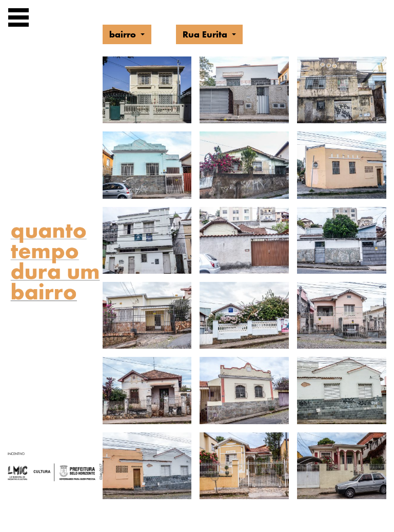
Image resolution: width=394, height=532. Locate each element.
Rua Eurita (206, 34)
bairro (124, 34)
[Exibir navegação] (18, 19)
